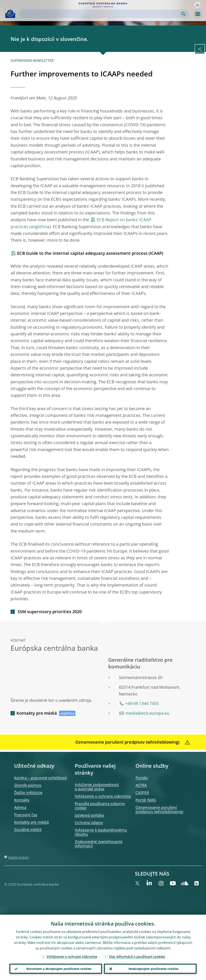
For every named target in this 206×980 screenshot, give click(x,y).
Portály (142, 778)
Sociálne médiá (28, 830)
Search (183, 14)
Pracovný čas (26, 815)
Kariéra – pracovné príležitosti (41, 778)
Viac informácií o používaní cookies (137, 956)
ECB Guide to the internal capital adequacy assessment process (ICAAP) (90, 253)
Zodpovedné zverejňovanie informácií (99, 844)
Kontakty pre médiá (37, 713)
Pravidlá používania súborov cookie (100, 806)
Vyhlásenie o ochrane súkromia (103, 796)
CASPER (142, 793)
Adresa (20, 807)
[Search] (101, 14)
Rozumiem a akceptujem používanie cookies (59, 968)
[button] (197, 5)
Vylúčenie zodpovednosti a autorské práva (97, 787)
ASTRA (141, 785)
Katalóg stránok (18, 857)
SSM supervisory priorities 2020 (49, 612)
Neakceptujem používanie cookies (154, 968)
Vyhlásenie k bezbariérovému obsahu (101, 832)
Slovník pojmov (28, 785)
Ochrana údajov (89, 823)
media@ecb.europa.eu (147, 713)
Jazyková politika (89, 815)
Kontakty (22, 800)
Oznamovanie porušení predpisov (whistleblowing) (159, 809)
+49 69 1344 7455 (142, 703)
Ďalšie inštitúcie (28, 793)
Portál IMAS (146, 800)
